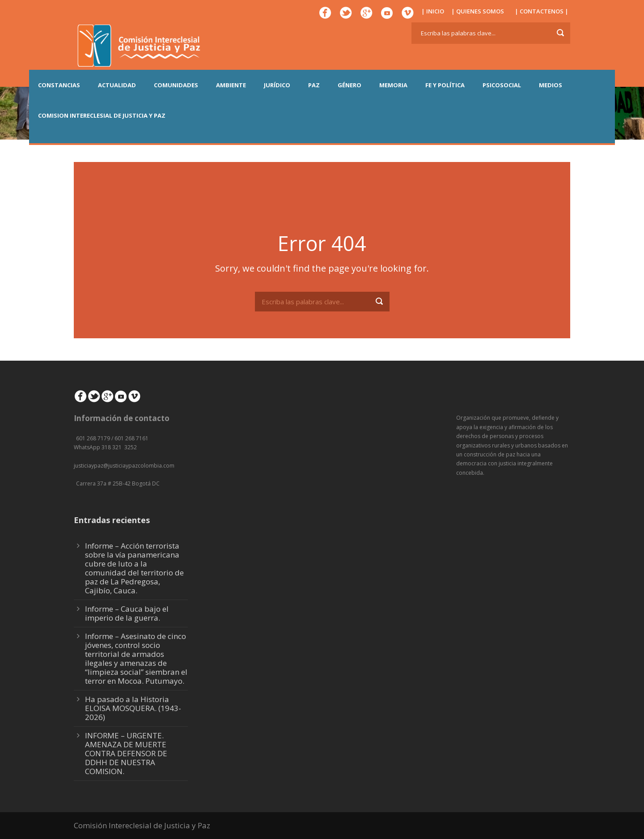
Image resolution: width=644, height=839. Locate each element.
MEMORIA (393, 85)
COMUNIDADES (176, 85)
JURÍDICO (277, 85)
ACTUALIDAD (117, 85)
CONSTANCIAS (59, 85)
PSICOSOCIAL (502, 85)
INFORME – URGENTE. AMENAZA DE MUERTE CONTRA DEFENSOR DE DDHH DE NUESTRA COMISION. (126, 753)
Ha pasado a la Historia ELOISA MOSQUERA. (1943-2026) (133, 708)
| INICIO (433, 11)
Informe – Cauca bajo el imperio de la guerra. (127, 613)
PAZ (314, 85)
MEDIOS (551, 85)
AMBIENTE (231, 85)
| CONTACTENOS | (542, 11)
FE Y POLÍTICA (445, 85)
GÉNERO (350, 85)
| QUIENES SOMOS (478, 11)
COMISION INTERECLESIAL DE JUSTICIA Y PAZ (102, 115)
